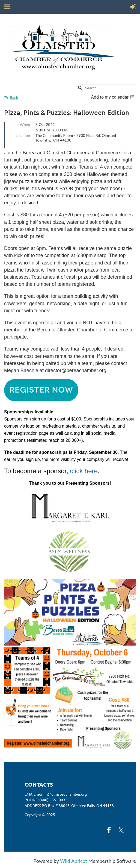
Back (14, 97)
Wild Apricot (74, 861)
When (25, 124)
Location (23, 135)
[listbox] (113, 97)
